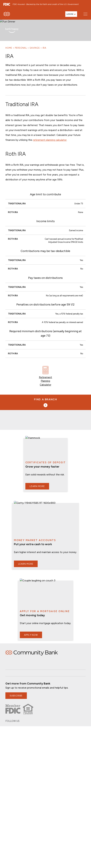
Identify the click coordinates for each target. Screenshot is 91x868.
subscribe (16, 693)
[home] (7, 15)
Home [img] (32, 650)
